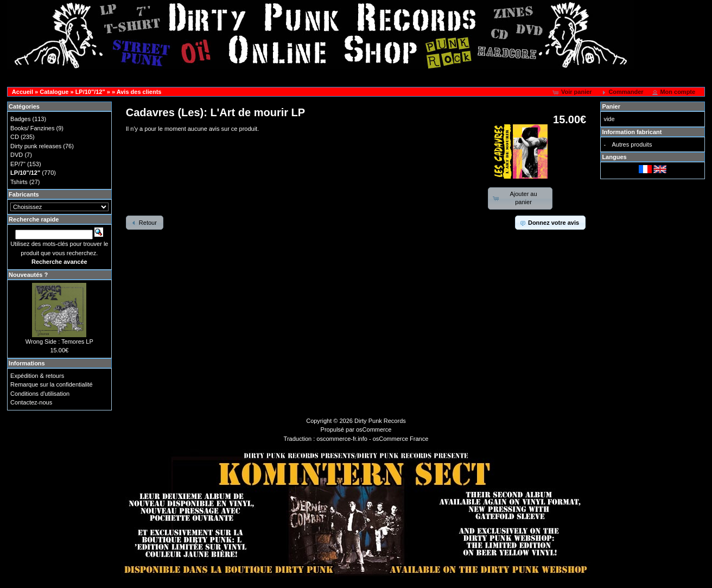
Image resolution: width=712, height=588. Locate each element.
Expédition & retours (37, 376)
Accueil (23, 92)
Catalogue (54, 92)
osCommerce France (401, 439)
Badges (20, 119)
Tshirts (19, 182)
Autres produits (632, 144)
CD (15, 137)
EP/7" (18, 164)
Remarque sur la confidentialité (52, 384)
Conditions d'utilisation (40, 394)
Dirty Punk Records (380, 421)
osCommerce (374, 429)
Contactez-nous (31, 402)
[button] (573, 92)
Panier (611, 106)
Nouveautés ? (28, 275)
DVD (17, 155)
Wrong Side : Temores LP (59, 342)
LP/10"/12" (90, 92)
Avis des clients (139, 92)
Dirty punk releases (36, 146)
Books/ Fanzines (32, 128)
